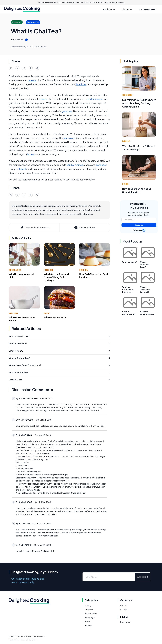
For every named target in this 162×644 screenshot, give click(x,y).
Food (47, 313)
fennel (23, 169)
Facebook (125, 622)
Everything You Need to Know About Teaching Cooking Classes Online (139, 103)
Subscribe (139, 225)
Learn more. (120, 2)
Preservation (91, 613)
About (123, 605)
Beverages (15, 270)
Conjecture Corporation (36, 636)
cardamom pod (95, 99)
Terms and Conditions (29, 640)
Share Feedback (84, 228)
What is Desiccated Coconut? (145, 289)
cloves (43, 99)
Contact (124, 609)
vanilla (70, 165)
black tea (81, 84)
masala (32, 80)
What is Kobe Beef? (55, 317)
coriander (101, 165)
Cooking (127, 95)
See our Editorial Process (35, 228)
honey (31, 154)
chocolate (70, 138)
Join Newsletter (148, 9)
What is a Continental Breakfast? (128, 289)
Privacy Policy (14, 640)
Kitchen (48, 270)
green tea (67, 111)
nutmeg (79, 165)
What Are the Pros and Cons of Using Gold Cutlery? (56, 277)
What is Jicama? (129, 262)
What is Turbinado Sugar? (144, 264)
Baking (126, 141)
